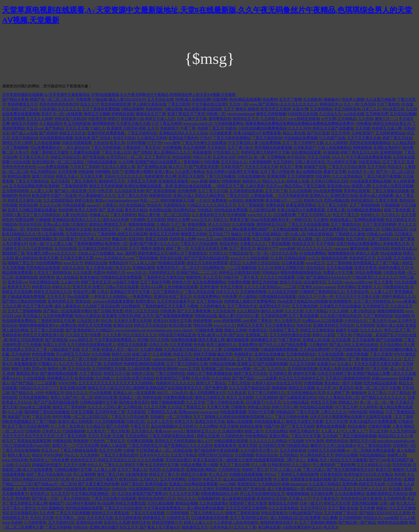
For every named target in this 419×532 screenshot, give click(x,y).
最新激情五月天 (195, 527)
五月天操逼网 (363, 340)
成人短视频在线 (309, 172)
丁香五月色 (41, 417)
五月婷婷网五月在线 (109, 369)
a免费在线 (68, 325)
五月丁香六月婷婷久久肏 (187, 364)
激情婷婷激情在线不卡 (279, 523)
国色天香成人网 (211, 340)
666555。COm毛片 (172, 393)
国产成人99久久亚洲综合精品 (354, 345)
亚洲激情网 (276, 176)
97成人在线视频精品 (334, 148)
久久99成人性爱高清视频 (393, 186)
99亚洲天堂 (97, 119)
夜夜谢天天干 (19, 287)
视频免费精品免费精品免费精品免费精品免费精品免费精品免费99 (300, 124)
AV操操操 (331, 152)
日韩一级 (387, 503)
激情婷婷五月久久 (201, 431)
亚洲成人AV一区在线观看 (134, 393)
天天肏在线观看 (331, 354)
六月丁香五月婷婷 (166, 124)
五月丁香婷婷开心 (168, 292)
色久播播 (330, 518)
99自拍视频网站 (49, 263)
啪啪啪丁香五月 (21, 263)
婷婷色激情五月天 (153, 253)
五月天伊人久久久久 (370, 489)
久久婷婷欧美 (173, 470)
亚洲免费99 (247, 345)
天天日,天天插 (77, 128)
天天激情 (320, 220)
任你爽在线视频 (140, 441)
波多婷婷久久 (223, 359)
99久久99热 (160, 340)
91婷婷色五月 (178, 518)
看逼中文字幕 (335, 172)
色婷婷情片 (169, 128)
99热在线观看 (74, 205)
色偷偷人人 (99, 215)
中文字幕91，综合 (70, 518)
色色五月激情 (231, 287)
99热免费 (229, 297)
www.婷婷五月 (81, 340)
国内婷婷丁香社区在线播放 (47, 412)
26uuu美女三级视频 (35, 407)
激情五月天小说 (363, 441)
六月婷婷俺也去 (212, 306)
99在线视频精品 (372, 455)
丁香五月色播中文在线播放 (204, 143)
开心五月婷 (378, 431)
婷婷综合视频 (346, 455)
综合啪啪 (402, 316)
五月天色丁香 (276, 191)
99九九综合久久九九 (140, 335)
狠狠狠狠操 (362, 148)
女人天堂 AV (327, 388)
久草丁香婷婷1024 (383, 239)
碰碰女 (214, 181)
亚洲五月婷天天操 (210, 422)
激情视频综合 (99, 489)
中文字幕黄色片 (325, 498)
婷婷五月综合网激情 (26, 340)
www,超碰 (199, 181)
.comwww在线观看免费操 (113, 301)
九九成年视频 (151, 349)
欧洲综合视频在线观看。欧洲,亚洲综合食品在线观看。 (170, 186)
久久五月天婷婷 (302, 364)
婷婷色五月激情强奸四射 (239, 273)
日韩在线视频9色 (251, 176)
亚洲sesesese (189, 412)
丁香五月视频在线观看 (390, 191)
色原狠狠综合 (174, 205)
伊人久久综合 (219, 224)
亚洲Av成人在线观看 (376, 196)
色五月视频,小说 (266, 239)
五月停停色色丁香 (110, 412)
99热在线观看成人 (269, 422)
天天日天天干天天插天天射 (357, 297)
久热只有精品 (316, 311)
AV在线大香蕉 (400, 489)
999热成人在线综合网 (193, 99)
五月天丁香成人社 (132, 470)
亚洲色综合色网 (89, 523)
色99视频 (251, 349)
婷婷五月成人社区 (160, 119)
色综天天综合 (124, 138)
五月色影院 (156, 220)
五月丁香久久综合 (132, 196)
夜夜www (163, 431)
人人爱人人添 (41, 191)
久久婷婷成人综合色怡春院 (236, 523)
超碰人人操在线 (113, 446)
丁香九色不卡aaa (382, 321)
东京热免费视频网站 (209, 282)
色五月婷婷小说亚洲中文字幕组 (232, 172)
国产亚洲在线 (56, 340)
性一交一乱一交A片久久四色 (273, 253)
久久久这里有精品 (347, 176)
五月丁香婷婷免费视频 (101, 109)
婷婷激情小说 (132, 119)
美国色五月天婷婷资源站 (175, 441)
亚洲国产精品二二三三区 (197, 273)
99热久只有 (202, 157)
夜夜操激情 (202, 152)
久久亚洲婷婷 (266, 398)
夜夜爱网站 (142, 297)
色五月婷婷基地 (347, 109)
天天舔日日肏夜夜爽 (194, 359)
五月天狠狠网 (13, 119)
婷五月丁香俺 (291, 167)
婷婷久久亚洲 (367, 253)
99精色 (231, 128)
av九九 (314, 258)
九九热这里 (236, 393)
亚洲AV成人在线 (390, 325)
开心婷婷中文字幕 (342, 162)
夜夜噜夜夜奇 (225, 446)
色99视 (143, 340)
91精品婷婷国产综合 (305, 513)
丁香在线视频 (279, 244)
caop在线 (391, 518)
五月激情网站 (321, 109)
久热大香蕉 (200, 378)
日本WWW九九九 (154, 455)
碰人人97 (205, 441)
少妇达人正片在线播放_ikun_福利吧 (107, 253)
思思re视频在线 (337, 200)
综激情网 (220, 99)
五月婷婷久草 (280, 373)
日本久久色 (158, 345)
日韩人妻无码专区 (310, 162)
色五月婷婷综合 (43, 172)
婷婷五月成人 (67, 176)
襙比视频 (370, 349)
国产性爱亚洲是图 (204, 167)
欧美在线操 (84, 378)
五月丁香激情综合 (346, 224)
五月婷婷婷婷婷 (15, 191)
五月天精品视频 (339, 268)
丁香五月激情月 (84, 181)
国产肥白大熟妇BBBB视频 (24, 301)
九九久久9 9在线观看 (277, 277)
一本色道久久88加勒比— (111, 297)
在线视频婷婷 (208, 498)
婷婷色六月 (181, 282)
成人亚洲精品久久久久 (172, 152)
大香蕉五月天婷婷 (142, 181)
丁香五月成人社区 (116, 152)
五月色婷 (330, 436)
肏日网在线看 (269, 527)
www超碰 (287, 249)
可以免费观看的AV (45, 148)
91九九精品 (221, 378)
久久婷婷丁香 (338, 393)
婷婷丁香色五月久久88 (359, 152)
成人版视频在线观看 (238, 498)
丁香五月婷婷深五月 (145, 446)
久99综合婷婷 (257, 258)
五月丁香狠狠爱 (251, 205)
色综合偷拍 (357, 426)
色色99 (24, 196)
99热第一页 (216, 114)
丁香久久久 (114, 465)
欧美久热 (117, 143)
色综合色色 (229, 244)
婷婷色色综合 (337, 441)
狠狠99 (398, 470)
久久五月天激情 (402, 508)
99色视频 (10, 205)
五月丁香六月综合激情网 (28, 426)
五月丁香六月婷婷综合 (41, 215)
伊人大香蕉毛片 (287, 321)
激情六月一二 (386, 119)
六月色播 (394, 484)
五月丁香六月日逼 (213, 191)
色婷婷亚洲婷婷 (164, 369)
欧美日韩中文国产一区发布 (54, 196)
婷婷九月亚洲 (208, 436)
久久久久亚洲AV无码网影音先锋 (215, 489)
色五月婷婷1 (283, 162)
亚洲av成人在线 (56, 224)
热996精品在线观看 (245, 99)
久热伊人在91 (263, 383)
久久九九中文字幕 (184, 494)
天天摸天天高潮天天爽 (209, 249)
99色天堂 (105, 191)
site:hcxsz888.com (358, 282)
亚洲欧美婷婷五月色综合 (333, 325)
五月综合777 (219, 234)
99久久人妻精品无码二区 (339, 398)
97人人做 (407, 518)
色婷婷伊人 (39, 460)
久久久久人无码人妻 (104, 407)
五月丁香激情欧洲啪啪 (318, 523)
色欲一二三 (149, 200)
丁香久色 (344, 335)
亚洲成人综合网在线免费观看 (193, 484)
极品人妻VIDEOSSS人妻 (239, 316)
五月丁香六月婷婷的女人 (374, 301)
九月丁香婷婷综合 (378, 316)
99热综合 (80, 527)
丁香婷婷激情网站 (88, 244)
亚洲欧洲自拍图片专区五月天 (114, 527)
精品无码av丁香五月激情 (305, 186)
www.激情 (172, 143)
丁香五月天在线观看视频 (308, 224)
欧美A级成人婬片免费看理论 (324, 229)
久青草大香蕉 (386, 200)
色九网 (170, 176)
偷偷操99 (359, 393)
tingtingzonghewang (123, 200)
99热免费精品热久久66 (219, 494)
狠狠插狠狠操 (297, 494)
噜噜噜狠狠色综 (341, 253)
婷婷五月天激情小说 (24, 200)
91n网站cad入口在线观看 (322, 321)
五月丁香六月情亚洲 (277, 172)
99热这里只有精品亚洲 (177, 335)
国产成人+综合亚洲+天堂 (75, 191)
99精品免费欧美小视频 (199, 465)
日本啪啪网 (233, 349)
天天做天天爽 (91, 176)
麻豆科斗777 (267, 249)
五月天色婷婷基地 (293, 196)
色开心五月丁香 (397, 330)
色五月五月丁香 (88, 364)
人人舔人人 (330, 431)
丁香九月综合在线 (199, 292)
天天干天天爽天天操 (364, 138)
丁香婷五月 (115, 441)
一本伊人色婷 (132, 229)
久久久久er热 (50, 205)
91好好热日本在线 (302, 114)
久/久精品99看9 (230, 431)
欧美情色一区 (116, 244)
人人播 (21, 489)
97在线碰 (296, 441)
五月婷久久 (149, 479)
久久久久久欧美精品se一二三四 (270, 287)
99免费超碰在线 (395, 287)
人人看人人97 (381, 292)
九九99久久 (390, 215)
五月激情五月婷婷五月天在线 (103, 249)
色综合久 (395, 167)
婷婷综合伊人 (331, 104)
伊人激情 (281, 479)
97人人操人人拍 (142, 263)
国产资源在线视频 (161, 191)
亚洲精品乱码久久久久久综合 (183, 133)
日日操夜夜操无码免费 (210, 518)
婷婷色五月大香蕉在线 (110, 513)
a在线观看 (74, 114)
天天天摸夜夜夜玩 (280, 325)
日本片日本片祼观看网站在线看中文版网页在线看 (351, 417)
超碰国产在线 (315, 167)
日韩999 (194, 479)
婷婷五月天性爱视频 (95, 325)
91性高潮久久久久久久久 (60, 109)
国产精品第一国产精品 (357, 523)
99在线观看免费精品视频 (370, 181)
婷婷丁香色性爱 (397, 210)
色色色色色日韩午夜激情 (361, 498)
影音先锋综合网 (73, 388)
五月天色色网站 (173, 479)
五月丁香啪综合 (209, 301)
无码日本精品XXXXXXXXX (35, 479)
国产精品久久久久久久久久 (384, 398)
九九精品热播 (138, 369)
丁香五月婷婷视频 (106, 148)
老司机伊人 (39, 494)
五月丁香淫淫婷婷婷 (379, 224)
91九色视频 (100, 354)
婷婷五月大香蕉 (194, 474)
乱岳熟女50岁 (224, 157)
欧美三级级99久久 (222, 345)
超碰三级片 (141, 354)
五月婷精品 (347, 119)
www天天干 (73, 263)
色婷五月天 (182, 354)
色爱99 (99, 273)
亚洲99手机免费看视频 (106, 133)
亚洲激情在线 (26, 277)
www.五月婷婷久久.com (114, 258)
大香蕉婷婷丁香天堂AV (142, 148)
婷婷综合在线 (96, 263)
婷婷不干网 (134, 465)
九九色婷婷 (89, 455)
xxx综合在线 (354, 114)
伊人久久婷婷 (82, 479)
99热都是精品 (297, 446)
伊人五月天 (212, 277)
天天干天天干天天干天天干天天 (28, 436)
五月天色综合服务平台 (176, 301)
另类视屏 (83, 99)
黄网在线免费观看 (331, 426)
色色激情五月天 (106, 229)
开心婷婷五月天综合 (73, 354)
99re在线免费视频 (327, 191)
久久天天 (66, 364)
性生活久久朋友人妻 (118, 167)
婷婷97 (114, 119)
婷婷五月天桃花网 (132, 234)
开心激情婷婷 (324, 465)
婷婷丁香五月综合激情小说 (49, 474)
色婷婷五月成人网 (387, 128)
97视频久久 (48, 364)
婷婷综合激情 (19, 176)
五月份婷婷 (21, 354)
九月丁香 (178, 224)
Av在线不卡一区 (361, 172)
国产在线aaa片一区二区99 (55, 484)
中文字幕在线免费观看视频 (368, 157)
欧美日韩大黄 (180, 325)
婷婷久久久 (61, 287)
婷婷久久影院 (324, 335)
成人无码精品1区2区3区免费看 (295, 518)
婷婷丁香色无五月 (96, 282)
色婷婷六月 (115, 273)
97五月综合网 (87, 446)
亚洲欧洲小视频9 (139, 172)
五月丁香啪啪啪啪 (364, 205)
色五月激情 (229, 426)
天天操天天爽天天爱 (76, 258)
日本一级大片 (311, 503)
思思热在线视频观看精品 (370, 143)
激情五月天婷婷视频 (106, 186)
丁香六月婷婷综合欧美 (225, 402)
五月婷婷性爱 (394, 498)
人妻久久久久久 (333, 412)
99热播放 (364, 124)
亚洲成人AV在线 (316, 340)
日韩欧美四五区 (394, 229)
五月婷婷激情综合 (390, 133)
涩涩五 (235, 263)
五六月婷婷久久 (189, 229)
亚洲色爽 (350, 484)
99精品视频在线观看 (231, 441)
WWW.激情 (314, 441)
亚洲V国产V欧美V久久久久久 (154, 244)
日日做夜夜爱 (220, 133)
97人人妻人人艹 (354, 431)
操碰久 (236, 234)
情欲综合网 (203, 325)
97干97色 (154, 143)
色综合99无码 (30, 224)
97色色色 (97, 441)
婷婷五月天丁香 (231, 186)
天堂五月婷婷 (319, 157)
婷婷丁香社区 (132, 484)
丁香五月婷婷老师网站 (232, 138)
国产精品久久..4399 (27, 393)
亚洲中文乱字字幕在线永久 (43, 359)
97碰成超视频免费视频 (26, 297)
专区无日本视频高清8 (20, 513)
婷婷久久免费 (178, 220)
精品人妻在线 (294, 133)
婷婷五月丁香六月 (164, 474)
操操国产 (56, 503)
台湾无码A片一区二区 (124, 157)
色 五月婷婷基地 (77, 124)
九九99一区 (238, 104)
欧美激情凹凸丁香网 (173, 378)
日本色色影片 (221, 527)
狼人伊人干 (178, 167)
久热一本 (326, 297)
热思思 (155, 470)
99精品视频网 (132, 109)
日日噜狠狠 (244, 455)
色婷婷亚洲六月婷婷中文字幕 (265, 152)
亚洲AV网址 (279, 436)
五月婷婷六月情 (271, 446)
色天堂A (331, 527)
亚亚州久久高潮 (117, 523)
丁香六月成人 (314, 470)
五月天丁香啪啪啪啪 (24, 311)
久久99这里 (82, 273)
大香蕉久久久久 (253, 244)
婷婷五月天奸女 (72, 133)
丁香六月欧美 (118, 431)
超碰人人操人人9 (198, 523)
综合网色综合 (184, 210)
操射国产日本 (19, 417)
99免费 (95, 335)
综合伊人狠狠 (353, 99)
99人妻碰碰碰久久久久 (97, 196)
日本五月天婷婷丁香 (334, 373)
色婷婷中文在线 (78, 229)
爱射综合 (83, 301)
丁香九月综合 (239, 383)
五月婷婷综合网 (274, 316)
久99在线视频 (34, 378)
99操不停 (231, 277)
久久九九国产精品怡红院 (249, 388)
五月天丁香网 (290, 99)
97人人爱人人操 (59, 244)
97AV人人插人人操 (285, 470)
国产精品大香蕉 (15, 99)
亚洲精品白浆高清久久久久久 (76, 220)
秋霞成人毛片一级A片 (120, 349)
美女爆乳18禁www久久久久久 (51, 253)
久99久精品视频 (160, 503)
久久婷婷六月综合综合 (261, 263)
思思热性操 (402, 465)
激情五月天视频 (97, 114)
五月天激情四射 (305, 306)
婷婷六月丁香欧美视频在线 (210, 373)
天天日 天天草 (42, 518)
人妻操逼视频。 (263, 196)
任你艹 (117, 172)
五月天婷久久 (142, 431)
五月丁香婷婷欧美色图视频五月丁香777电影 (364, 263)
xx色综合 (236, 200)
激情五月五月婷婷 (164, 234)
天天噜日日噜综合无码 (329, 181)
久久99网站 (208, 426)
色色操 (199, 345)
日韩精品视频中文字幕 (99, 402)
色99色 (400, 474)
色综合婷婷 (181, 157)
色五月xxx (35, 128)
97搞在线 (100, 99)
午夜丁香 (188, 128)
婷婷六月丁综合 (24, 109)
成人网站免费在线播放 (205, 508)
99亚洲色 (323, 176)
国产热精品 (54, 128)
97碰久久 (98, 128)
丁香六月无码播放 (220, 176)
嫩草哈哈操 (359, 249)
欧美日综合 (129, 479)
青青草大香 (239, 220)
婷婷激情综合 (160, 196)
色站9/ (37, 455)
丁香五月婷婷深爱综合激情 (172, 436)
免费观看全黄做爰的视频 (311, 479)
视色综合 (407, 200)
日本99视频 (136, 143)
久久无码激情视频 (110, 422)
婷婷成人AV (348, 402)
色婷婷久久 (370, 215)
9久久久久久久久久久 (314, 249)
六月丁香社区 (90, 373)
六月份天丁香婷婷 (85, 167)
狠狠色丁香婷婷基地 (242, 513)
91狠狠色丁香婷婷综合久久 (322, 292)
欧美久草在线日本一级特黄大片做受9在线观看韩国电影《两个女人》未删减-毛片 (260, 460)
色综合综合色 (266, 455)
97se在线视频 (100, 393)
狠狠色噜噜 (197, 224)
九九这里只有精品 (189, 172)
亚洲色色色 (392, 479)
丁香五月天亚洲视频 (73, 513)
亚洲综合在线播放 (269, 354)
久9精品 (163, 224)
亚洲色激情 (209, 287)
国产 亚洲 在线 (111, 210)
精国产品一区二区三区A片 (52, 99)
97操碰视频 (390, 205)
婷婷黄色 (47, 277)
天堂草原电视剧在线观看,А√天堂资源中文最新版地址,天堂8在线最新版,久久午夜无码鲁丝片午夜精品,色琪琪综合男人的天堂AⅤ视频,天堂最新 (119, 95)
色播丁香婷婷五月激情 (49, 152)
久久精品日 (95, 426)
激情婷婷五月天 (112, 181)
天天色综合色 (357, 292)
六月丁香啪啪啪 (15, 148)
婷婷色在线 (152, 398)
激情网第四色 (220, 119)
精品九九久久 (274, 181)
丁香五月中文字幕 (306, 436)
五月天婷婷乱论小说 (374, 465)
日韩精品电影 (295, 258)
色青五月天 (184, 422)
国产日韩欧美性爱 (108, 311)
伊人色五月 (218, 474)
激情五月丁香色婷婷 (69, 407)
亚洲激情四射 (391, 152)
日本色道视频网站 (34, 398)
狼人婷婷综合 (26, 258)
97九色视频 (32, 345)
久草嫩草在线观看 (85, 152)
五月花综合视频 (403, 114)
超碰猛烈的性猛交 (47, 465)
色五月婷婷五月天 (400, 220)
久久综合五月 (77, 335)
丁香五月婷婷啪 (58, 527)
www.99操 (228, 484)
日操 (300, 277)
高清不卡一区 (52, 114)
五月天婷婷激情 (300, 176)
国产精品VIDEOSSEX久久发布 (385, 513)
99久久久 (95, 465)
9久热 (65, 479)
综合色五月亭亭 (289, 383)
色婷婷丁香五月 (210, 128)
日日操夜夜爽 (284, 215)
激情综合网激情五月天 (108, 224)
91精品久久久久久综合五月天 (212, 205)
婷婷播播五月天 (263, 340)
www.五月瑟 (189, 369)
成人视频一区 (309, 239)
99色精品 (205, 210)
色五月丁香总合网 (37, 306)
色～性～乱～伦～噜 (377, 402)
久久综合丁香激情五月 (186, 407)
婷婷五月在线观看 (132, 345)
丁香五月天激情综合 (32, 181)
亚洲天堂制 (247, 446)
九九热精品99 (269, 484)
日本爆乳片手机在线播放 (340, 306)
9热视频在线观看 (236, 239)
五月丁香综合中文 (242, 306)
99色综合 (119, 489)
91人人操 (15, 412)
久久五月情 (195, 402)
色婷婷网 (65, 210)
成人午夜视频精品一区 (286, 489)
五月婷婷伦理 (377, 114)
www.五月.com (209, 239)
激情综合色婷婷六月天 (157, 498)
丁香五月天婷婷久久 (314, 215)
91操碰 (129, 450)
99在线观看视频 (233, 412)
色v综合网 (105, 503)
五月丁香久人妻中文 (19, 508)
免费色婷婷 (275, 205)
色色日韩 (288, 239)
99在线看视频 (75, 489)
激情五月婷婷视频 (271, 114)
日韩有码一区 (404, 446)
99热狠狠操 (231, 181)
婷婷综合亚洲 (106, 398)
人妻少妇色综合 (75, 215)
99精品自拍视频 (222, 364)
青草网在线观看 (357, 191)
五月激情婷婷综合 (301, 354)
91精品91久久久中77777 (38, 388)
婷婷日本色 (84, 200)
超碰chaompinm (384, 378)
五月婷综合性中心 (80, 234)
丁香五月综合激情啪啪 (21, 450)
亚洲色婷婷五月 (61, 301)
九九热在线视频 (47, 143)
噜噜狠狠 (80, 441)
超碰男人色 (397, 455)
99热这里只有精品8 (70, 119)
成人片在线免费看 (37, 470)
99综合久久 (373, 518)
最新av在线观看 (240, 422)
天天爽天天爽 (218, 407)
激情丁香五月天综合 (250, 373)
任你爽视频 (172, 148)
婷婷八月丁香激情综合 (188, 253)
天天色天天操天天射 (261, 167)
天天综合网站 (391, 345)
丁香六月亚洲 (307, 412)
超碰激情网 (254, 200)
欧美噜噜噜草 (340, 301)
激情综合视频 (186, 503)
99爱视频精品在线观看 (277, 297)
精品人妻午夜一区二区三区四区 (164, 215)
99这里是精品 (369, 162)
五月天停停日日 (313, 508)
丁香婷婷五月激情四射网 (298, 474)
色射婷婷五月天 (362, 258)
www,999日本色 (15, 460)
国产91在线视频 (389, 340)
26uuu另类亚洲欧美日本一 (271, 220)
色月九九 (123, 268)
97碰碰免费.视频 (209, 330)
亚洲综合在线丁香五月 (172, 297)
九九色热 (366, 119)
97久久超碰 (339, 311)
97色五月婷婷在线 (346, 349)
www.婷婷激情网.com (231, 321)
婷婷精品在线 (123, 114)
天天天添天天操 (100, 518)
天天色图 (363, 128)
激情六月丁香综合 (211, 383)
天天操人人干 (300, 498)
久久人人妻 (212, 349)
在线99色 (136, 239)
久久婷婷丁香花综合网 (101, 306)
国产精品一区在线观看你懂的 (67, 311)
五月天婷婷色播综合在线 (290, 335)
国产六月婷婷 (117, 426)
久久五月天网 (155, 407)
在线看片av (326, 364)
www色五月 (315, 263)
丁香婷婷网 (106, 234)
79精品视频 (173, 109)
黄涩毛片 (346, 388)
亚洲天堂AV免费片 (88, 287)
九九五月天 (60, 494)
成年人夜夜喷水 (67, 306)
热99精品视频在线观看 (84, 508)
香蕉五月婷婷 (156, 239)
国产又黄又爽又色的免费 (98, 484)
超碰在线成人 (341, 220)
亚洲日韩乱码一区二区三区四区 (59, 162)
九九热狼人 (104, 378)
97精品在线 (362, 335)
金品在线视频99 (164, 426)
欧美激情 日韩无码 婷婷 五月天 (133, 128)
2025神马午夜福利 (80, 503)
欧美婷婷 (52, 186)
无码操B (157, 417)
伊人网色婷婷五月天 (317, 455)
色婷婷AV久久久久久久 (175, 383)
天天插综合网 (321, 494)
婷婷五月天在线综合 (150, 325)
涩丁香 (354, 359)
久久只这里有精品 (37, 249)
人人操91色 (70, 282)
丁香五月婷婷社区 (142, 133)
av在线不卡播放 (125, 282)
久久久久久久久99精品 (268, 441)
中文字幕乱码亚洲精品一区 (266, 234)
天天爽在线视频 (285, 229)
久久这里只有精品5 (325, 484)
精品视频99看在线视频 (203, 109)
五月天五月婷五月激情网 (246, 508)
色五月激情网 (194, 148)
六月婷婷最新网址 (229, 124)
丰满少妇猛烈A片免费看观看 (257, 133)
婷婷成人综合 (259, 407)
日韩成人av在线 (379, 234)
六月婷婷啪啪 (333, 239)
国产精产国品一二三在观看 (254, 378)
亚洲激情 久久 (369, 287)
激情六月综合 (43, 176)
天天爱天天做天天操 (133, 124)
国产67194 (377, 460)
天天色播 (367, 508)
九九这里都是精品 (58, 200)
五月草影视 (67, 172)
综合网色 (270, 99)
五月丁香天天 (394, 162)
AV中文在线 (109, 359)
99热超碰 (86, 172)
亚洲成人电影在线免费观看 (342, 369)
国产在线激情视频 (272, 364)
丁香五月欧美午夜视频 (382, 176)
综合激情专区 (315, 282)
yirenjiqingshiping (241, 114)
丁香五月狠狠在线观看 (79, 450)
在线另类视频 (357, 354)
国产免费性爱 (216, 388)
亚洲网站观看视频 (369, 220)
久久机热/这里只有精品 (135, 378)
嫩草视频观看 (238, 340)
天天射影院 (216, 148)
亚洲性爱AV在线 (344, 196)
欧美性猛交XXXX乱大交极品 (368, 474)
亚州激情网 (187, 191)
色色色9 (33, 229)
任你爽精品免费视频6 (364, 210)
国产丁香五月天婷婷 (297, 426)
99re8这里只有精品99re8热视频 (302, 301)
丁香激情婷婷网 (74, 186)
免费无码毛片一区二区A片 (178, 268)
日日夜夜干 (68, 239)
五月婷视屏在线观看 (246, 191)
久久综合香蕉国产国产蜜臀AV (142, 494)
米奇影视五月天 (396, 244)
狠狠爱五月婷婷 (194, 234)
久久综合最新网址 (350, 494)
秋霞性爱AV (145, 301)
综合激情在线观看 (306, 152)
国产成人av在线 (24, 133)
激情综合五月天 (246, 119)
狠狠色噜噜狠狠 (141, 224)
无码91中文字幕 (261, 412)
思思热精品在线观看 (43, 268)
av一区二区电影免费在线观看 (370, 450)
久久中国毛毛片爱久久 (259, 450)
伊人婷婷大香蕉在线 (149, 104)
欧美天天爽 (49, 258)
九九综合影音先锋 (129, 191)
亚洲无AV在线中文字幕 (172, 321)
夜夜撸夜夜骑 (25, 364)
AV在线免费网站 (312, 253)
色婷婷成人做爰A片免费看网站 (250, 301)
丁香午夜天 (249, 277)
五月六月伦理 (336, 422)
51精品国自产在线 (65, 349)
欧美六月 (383, 470)
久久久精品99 (248, 311)
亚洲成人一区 (130, 398)
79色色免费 (59, 460)
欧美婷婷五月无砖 (135, 359)
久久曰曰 (22, 465)
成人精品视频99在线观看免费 (247, 479)
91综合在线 (21, 162)
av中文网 (329, 119)
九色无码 (368, 104)
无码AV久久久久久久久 (123, 176)
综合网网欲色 (213, 268)
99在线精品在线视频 (316, 407)
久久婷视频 (162, 354)
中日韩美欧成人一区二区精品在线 (164, 450)
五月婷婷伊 (112, 364)
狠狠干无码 (21, 369)
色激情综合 (258, 330)
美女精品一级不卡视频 (343, 383)
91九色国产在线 (332, 138)
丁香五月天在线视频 (147, 513)
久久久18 (265, 268)
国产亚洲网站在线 (152, 167)
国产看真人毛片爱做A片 (160, 527)
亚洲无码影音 (156, 484)
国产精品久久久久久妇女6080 (357, 479)
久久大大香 (294, 311)
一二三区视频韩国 (241, 268)
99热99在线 (358, 412)
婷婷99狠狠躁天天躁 (177, 200)
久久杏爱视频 (181, 345)
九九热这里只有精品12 (183, 349)
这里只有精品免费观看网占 (359, 244)
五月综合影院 (65, 249)
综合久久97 (90, 104)
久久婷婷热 (368, 407)
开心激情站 (248, 297)
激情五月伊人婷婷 (17, 143)
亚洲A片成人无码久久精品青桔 (199, 196)
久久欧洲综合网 (262, 210)
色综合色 (154, 205)
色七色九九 (405, 503)
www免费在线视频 (53, 167)
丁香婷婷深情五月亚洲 (56, 321)
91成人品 (298, 234)
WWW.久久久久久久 (292, 359)
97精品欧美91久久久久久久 (375, 277)
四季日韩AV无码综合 (216, 455)
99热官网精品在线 (44, 282)
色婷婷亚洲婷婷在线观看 (144, 364)
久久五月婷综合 (402, 431)
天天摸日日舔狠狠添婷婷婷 (348, 378)
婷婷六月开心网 (285, 407)
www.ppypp (209, 412)
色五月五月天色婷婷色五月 (301, 378)
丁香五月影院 (179, 104)
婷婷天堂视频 (204, 354)
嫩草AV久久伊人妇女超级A (333, 446)
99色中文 (245, 157)
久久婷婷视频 (243, 224)
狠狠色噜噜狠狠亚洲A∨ (38, 325)
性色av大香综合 (88, 316)
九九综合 (335, 282)
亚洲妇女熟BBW (387, 148)
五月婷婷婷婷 (350, 518)
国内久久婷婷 (272, 311)
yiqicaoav (341, 249)
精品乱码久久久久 (393, 436)
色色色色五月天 (83, 460)
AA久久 (338, 157)
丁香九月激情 (381, 354)
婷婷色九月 (313, 200)
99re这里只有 (393, 109)
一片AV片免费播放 (211, 200)
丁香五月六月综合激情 (347, 167)
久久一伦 (351, 104)
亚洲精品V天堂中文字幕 (130, 292)
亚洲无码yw (17, 282)
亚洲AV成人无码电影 (75, 422)
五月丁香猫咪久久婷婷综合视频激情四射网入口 (233, 417)
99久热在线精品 (132, 205)
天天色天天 (56, 297)
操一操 (259, 157)
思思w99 (39, 369)
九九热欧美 (312, 99)
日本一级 (36, 244)
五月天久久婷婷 (39, 119)
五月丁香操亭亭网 (155, 282)
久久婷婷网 (214, 229)
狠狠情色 (193, 277)
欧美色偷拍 (89, 277)
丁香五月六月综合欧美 (130, 417)
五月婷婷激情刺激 (302, 369)
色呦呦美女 (243, 354)
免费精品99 (118, 263)
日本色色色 (320, 359)
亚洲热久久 (319, 196)
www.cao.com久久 (198, 124)
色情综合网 (28, 205)
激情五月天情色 (24, 124)
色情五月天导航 (324, 402)
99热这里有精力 (274, 513)
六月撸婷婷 (318, 345)
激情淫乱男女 (27, 373)
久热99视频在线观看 (181, 287)
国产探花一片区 (45, 498)
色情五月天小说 (117, 373)
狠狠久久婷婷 (235, 330)
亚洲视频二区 (257, 335)
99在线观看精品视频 (56, 138)
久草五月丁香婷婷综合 (52, 273)
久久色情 (47, 513)
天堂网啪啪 (276, 157)
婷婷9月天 (303, 220)
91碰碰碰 (43, 220)
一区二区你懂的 (179, 417)
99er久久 (71, 455)
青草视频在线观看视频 (273, 148)
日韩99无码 (380, 249)
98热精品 (376, 412)
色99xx (270, 474)
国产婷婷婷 (48, 133)
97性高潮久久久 (226, 152)
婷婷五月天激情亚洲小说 (43, 335)
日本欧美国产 (363, 133)
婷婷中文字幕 (304, 373)
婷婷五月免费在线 (130, 503)
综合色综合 (315, 268)
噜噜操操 (279, 388)
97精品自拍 (238, 253)
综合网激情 (130, 306)
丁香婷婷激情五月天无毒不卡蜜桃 (170, 306)
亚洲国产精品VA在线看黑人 (158, 162)
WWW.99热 (67, 383)
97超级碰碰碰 (73, 431)
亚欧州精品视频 (365, 503)
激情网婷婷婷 (103, 124)
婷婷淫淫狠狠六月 (167, 523)
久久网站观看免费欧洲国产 (248, 229)
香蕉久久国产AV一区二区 (72, 398)
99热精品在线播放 (102, 162)
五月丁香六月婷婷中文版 (303, 143)
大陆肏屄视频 (379, 426)
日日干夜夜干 (106, 479)
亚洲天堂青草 (365, 268)
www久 (178, 431)
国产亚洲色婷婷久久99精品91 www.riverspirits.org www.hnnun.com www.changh (130, 330)
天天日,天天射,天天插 (106, 436)
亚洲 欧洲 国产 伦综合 (93, 138)
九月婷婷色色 (232, 436)
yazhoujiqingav (164, 359)
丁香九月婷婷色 (123, 215)
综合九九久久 (76, 393)
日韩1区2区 (135, 422)
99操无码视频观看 (77, 143)
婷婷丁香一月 (177, 249)
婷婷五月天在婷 (372, 484)
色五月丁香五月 (346, 215)
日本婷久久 (51, 431)
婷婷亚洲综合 (362, 200)
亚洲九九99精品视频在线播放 (32, 210)
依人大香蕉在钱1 (100, 268)
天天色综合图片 (178, 460)
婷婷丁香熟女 (261, 321)
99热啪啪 (102, 172)
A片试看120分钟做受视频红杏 (32, 239)
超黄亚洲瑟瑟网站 (301, 205)
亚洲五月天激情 (191, 176)
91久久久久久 (371, 330)
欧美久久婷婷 (86, 210)
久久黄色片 (96, 431)
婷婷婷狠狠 (202, 321)
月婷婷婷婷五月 (161, 273)
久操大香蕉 (255, 186)
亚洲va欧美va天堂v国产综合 (220, 335)
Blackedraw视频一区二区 (245, 369)
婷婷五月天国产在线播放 (333, 128)
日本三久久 (371, 109)
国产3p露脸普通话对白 (298, 398)
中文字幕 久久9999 (95, 239)
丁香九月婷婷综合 (75, 498)
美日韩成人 (32, 316)
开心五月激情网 (51, 234)
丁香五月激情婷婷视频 (358, 436)
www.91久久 (137, 273)
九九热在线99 (223, 311)
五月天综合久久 (234, 162)
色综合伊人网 (84, 292)
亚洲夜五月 (246, 364)
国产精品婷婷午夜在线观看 (216, 450)
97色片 (206, 138)
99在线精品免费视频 (301, 138)
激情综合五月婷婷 (283, 503)
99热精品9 (270, 273)
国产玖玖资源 (318, 133)
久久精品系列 (51, 124)
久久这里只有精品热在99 (340, 316)
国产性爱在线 (93, 157)
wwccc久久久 (224, 325)
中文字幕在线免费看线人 (115, 340)
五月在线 (384, 258)
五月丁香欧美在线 (343, 508)
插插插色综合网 (334, 258)
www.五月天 (201, 220)
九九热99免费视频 (58, 316)
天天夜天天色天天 (34, 157)
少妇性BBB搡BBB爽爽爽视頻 (262, 128)
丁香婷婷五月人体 (162, 412)
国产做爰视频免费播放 (174, 316)
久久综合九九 (330, 114)
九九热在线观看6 (213, 503)
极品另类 (225, 354)
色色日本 (304, 325)
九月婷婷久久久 (273, 119)
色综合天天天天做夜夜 (348, 460)
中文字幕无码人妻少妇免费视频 (254, 143)
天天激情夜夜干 (15, 494)
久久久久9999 (299, 128)
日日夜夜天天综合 (171, 489)
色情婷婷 (22, 498)
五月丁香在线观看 (303, 316)
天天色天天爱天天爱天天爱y (377, 364)
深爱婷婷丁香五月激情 (248, 503)
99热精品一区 (52, 229)
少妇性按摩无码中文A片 (302, 527)
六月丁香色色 (388, 104)
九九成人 (344, 364)
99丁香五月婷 (377, 369)
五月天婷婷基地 (293, 450)
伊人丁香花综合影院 (374, 446)
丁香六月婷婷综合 (170, 373)
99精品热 (10, 224)
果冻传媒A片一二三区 (284, 200)
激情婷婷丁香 (13, 253)
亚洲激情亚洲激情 (174, 181)
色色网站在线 (160, 210)
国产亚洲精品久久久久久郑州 (188, 446)
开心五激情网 (84, 474)
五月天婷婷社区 (61, 523)
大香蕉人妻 (336, 210)
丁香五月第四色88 (267, 138)
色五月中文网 (110, 450)
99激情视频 (313, 383)
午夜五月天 (140, 426)
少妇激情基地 (136, 474)
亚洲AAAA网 (152, 287)
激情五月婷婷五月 (210, 398)
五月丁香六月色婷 (82, 359)
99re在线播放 (391, 253)
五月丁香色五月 (242, 249)
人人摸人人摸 (104, 470)
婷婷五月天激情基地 (317, 330)
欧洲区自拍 (123, 325)
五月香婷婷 (365, 325)
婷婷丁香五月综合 (397, 138)
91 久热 (277, 258)
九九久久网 (11, 306)
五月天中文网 (75, 465)
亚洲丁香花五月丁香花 (186, 114)
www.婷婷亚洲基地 (304, 119)
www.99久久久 (260, 215)
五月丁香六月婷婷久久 (266, 393)
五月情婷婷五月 (375, 306)
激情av (100, 200)
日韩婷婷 (33, 431)
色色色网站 (346, 287)
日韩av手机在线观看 (122, 287)
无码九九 (220, 220)
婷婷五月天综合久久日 (52, 292)
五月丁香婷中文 (157, 157)
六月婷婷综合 (229, 470)
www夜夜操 (406, 301)
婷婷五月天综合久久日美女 (329, 489)
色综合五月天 (303, 244)
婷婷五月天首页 (250, 325)
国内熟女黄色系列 (134, 402)
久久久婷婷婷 (336, 143)
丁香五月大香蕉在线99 (119, 455)
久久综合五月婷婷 (283, 292)
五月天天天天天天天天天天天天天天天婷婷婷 (116, 383)
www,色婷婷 (12, 523)
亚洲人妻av (163, 172)
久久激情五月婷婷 (152, 138)
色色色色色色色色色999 (59, 104)
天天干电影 (325, 244)
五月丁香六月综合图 (47, 330)
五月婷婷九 (188, 426)
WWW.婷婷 (53, 455)
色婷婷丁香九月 (255, 470)
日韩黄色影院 (331, 474)
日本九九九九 (227, 292)
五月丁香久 (377, 393)
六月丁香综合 (399, 393)
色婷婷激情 (154, 176)
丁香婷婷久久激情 (350, 234)
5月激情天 (79, 224)
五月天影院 (60, 181)
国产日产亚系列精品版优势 (206, 258)
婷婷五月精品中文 (304, 431)
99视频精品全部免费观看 (121, 277)
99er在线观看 (78, 297)
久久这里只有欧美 (381, 99)
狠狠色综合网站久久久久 (381, 359)
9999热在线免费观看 (231, 210)
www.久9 (237, 258)
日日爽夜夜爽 (293, 263)
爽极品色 (119, 239)
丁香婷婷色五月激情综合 (164, 277)
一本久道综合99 (76, 148)
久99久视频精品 (51, 508)
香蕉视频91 (193, 162)
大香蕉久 (110, 205)
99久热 (106, 321)
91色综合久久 (356, 321)
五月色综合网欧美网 (26, 186)
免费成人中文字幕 (338, 273)
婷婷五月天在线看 (160, 229)
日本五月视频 (82, 412)
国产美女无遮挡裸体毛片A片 (350, 470)
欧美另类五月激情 (276, 109)
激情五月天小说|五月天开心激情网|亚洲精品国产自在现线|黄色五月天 (145, 388)
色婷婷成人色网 (182, 239)
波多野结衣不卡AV (274, 306)
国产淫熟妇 (142, 152)
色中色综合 (296, 157)
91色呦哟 (137, 220)
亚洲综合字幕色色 (183, 138)
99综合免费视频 (368, 273)
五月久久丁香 (245, 527)
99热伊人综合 (142, 373)
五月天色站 (377, 167)
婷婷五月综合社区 (65, 157)
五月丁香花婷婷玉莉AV (249, 518)
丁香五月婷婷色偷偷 (291, 417)
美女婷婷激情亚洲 (115, 104)
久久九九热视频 (150, 460)
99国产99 (271, 426)
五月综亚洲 (341, 340)
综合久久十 (307, 297)
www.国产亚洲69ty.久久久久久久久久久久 (284, 104)
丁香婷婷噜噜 (146, 258)
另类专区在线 (170, 258)
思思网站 (339, 359)
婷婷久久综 (121, 354)
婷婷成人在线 (298, 181)
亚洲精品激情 (143, 268)
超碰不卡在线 (347, 330)
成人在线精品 (67, 277)
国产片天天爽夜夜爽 (194, 311)
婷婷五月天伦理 (337, 503)
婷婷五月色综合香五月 (392, 124)
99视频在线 (62, 441)
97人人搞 (258, 465)
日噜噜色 (238, 407)
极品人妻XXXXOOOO (127, 99)
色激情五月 (54, 393)
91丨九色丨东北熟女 (67, 426)
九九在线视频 (300, 191)
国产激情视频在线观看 (59, 373)
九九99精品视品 (296, 402)
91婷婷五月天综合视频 (326, 450)
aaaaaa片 (93, 205)
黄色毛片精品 (136, 210)
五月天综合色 (79, 369)
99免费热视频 (239, 282)
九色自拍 (101, 143)
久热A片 (22, 152)
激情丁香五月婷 (110, 474)
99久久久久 (186, 498)
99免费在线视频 (184, 340)
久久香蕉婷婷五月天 (209, 215)
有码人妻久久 (19, 455)
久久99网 (126, 162)
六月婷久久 (218, 253)
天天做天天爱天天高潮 (132, 321)
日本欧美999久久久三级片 (289, 465)
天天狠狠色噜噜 (253, 292)
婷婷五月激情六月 (364, 229)
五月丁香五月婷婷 (332, 205)
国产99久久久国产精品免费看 (283, 345)
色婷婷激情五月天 (22, 104)
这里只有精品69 (24, 138)
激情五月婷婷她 (265, 282)
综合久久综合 (73, 268)
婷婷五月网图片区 (289, 268)
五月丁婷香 (91, 349)
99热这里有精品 (320, 234)
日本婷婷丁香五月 (284, 330)
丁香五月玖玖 (237, 196)
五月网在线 (132, 407)
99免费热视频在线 (178, 398)
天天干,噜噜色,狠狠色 (241, 109)
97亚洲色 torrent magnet (316, 287)
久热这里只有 (88, 321)
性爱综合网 (24, 220)
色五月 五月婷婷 (240, 398)
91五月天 (273, 402)
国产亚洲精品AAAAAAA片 (328, 277)
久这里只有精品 (184, 455)
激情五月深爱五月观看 (304, 422)
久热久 (103, 292)
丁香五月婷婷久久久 (207, 513)
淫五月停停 (340, 133)
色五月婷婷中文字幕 (162, 465)
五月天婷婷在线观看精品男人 (91, 345)
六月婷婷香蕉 (35, 523)
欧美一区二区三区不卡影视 (378, 388)
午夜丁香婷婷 (289, 340)
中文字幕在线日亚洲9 (209, 104)
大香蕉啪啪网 (260, 162)
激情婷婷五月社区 (271, 224)
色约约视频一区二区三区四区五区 (81, 417)
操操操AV (332, 99)
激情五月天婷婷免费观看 (207, 263)
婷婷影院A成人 (403, 249)
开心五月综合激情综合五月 (262, 494)
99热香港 (168, 311)
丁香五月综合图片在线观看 (114, 498)
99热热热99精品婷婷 (45, 489)
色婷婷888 (154, 109)
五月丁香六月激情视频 (255, 359)
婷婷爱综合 (41, 287)
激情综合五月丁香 (151, 114)
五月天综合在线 (160, 99)
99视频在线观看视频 (246, 474)
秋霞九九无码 (54, 345)
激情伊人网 (57, 369)
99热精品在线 (205, 316)
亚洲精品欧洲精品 (201, 470)
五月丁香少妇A (240, 148)
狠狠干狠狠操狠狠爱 (168, 402)
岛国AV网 (300, 109)
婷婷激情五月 (154, 518)
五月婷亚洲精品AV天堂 (306, 393)
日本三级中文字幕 (192, 119)
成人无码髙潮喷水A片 (207, 393)
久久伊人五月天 (160, 422)
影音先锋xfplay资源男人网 (349, 186)
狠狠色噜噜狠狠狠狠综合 (301, 273)
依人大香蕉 (383, 282)
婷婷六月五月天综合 (142, 311)
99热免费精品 (256, 436)
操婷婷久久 (251, 181)
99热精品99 (285, 412)
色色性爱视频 (43, 354)
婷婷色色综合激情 (392, 523)
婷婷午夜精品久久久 (398, 297)
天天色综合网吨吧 (315, 349)
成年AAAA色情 (115, 220)
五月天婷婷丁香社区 (341, 513)
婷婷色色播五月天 (393, 268)
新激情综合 (247, 484)
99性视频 (212, 162)
